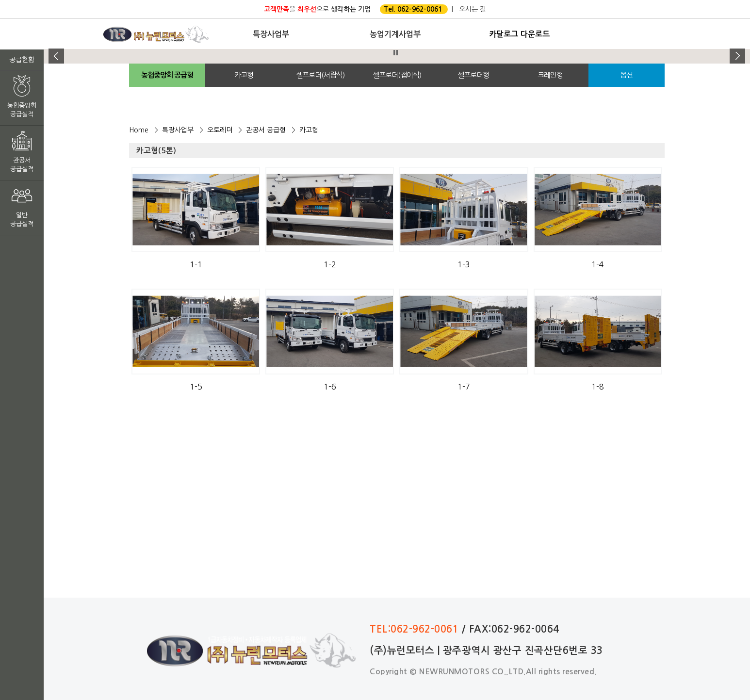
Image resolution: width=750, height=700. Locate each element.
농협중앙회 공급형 (167, 75)
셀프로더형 (473, 75)
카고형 (244, 75)
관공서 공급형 (266, 130)
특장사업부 (271, 34)
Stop (396, 53)
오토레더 (220, 130)
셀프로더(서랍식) (320, 75)
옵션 (626, 75)
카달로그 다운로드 (519, 34)
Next (737, 56)
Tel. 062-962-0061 (413, 9)
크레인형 (550, 75)
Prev (56, 56)
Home (139, 130)
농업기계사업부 (395, 34)
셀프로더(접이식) (397, 75)
